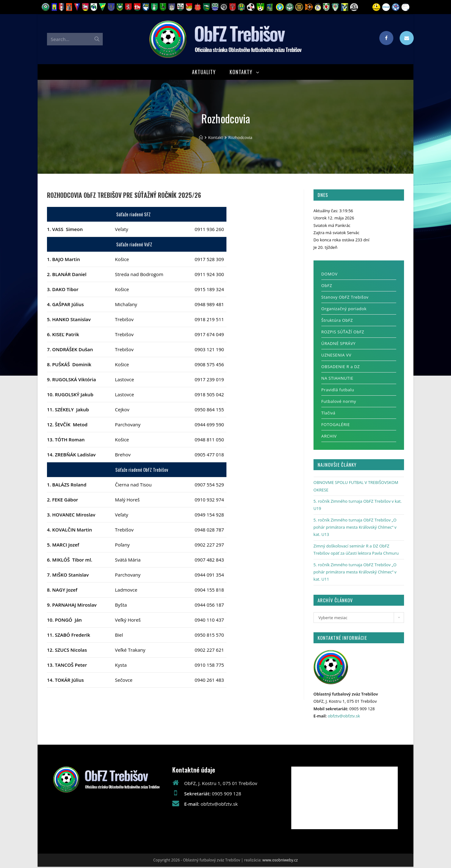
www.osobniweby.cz (280, 861)
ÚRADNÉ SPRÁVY (339, 345)
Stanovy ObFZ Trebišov (345, 298)
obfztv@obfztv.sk (344, 717)
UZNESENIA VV (336, 356)
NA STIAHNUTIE (337, 379)
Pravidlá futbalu (338, 391)
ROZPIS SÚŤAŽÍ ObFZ (343, 333)
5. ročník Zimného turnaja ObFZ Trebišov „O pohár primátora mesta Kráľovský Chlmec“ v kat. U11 (355, 573)
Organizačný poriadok (344, 310)
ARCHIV (329, 437)
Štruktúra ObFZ (337, 321)
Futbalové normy (339, 403)
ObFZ (327, 287)
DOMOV (329, 275)
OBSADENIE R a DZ (341, 368)
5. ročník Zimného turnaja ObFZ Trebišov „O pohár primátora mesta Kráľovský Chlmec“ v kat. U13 (355, 528)
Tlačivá (328, 414)
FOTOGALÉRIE (336, 426)
